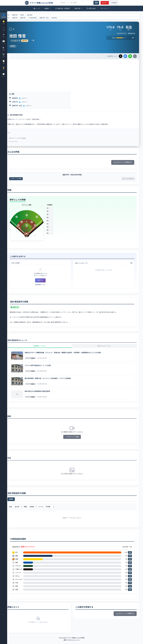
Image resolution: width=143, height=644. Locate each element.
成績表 (17, 502)
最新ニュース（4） (44, 348)
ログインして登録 (75, 440)
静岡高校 (21, 98)
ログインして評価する (123, 162)
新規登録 (114, 3)
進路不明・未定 (50, 18)
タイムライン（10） (106, 348)
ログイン (105, 3)
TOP (13, 15)
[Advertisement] (75, 74)
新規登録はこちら (45, 285)
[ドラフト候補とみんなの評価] (42, 3)
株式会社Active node (73, 643)
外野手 (28, 15)
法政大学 (21, 102)
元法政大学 (22, 41)
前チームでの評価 (23, 179)
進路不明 (21, 15)
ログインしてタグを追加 (23, 138)
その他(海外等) (39, 18)
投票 (130, 555)
